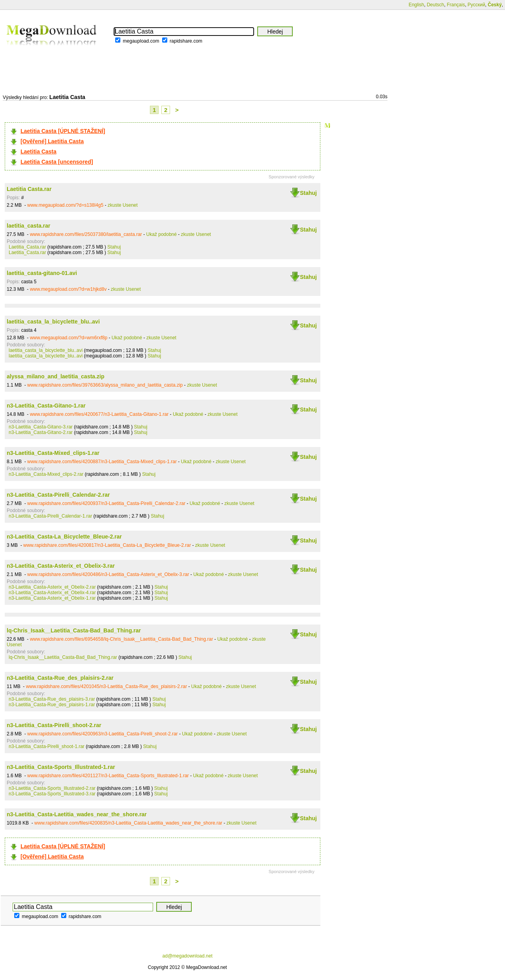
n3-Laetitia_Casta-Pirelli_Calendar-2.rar (58, 495)
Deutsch (436, 5)
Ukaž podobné (162, 234)
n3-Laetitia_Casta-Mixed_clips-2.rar (46, 474)
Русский (476, 5)
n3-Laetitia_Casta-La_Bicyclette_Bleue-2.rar (64, 537)
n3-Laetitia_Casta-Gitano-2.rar (41, 432)
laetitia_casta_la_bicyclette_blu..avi (53, 322)
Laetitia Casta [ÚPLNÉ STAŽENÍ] (63, 131)
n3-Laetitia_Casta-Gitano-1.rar (46, 406)
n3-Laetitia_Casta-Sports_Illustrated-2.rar (52, 788)
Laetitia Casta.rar (29, 189)
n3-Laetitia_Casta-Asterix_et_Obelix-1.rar (52, 598)
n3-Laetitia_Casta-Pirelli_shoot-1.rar (47, 746)
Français (456, 5)
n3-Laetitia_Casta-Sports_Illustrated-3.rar (52, 794)
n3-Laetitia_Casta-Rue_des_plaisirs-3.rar (52, 699)
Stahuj (308, 193)
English (416, 5)
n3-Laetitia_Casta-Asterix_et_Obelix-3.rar (61, 566)
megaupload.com (141, 41)
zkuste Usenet (123, 205)
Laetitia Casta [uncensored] (57, 162)
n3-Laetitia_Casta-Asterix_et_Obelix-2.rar (52, 587)
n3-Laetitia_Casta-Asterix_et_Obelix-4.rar (52, 593)
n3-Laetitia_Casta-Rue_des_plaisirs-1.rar (52, 705)
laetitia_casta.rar (29, 226)
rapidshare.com (186, 41)
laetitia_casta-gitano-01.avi (42, 273)
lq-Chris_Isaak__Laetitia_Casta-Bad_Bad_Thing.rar (74, 630)
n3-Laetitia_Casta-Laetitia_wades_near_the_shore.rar (77, 814)
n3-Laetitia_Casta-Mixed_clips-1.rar (53, 453)
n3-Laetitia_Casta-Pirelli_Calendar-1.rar (50, 516)
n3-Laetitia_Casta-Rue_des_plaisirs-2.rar (60, 678)
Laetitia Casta (38, 151)
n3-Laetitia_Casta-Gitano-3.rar (41, 427)
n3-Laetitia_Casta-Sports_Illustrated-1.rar (61, 767)
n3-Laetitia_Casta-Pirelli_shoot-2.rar (54, 725)
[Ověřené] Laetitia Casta (52, 141)
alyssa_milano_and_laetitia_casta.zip (55, 376)
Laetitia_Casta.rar (27, 247)
